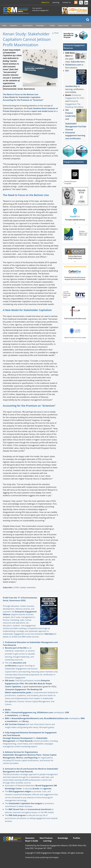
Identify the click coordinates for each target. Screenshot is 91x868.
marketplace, (51, 712)
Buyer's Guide (63, 25)
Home (4, 25)
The (7, 791)
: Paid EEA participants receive (23, 681)
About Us (45, 2)
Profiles (52, 25)
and (38, 789)
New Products (28, 25)
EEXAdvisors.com (73, 65)
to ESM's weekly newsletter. (20, 587)
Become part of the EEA (16, 648)
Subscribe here (78, 62)
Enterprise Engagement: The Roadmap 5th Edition (74, 104)
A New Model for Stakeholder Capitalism (22, 97)
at (8, 712)
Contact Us (67, 2)
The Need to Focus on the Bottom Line (21, 94)
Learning (56, 2)
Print (56, 33)
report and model (39, 111)
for (24, 738)
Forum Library (77, 25)
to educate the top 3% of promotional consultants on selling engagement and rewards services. (31, 818)
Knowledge (40, 25)
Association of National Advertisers (20, 786)
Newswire (13, 25)
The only (9, 663)
